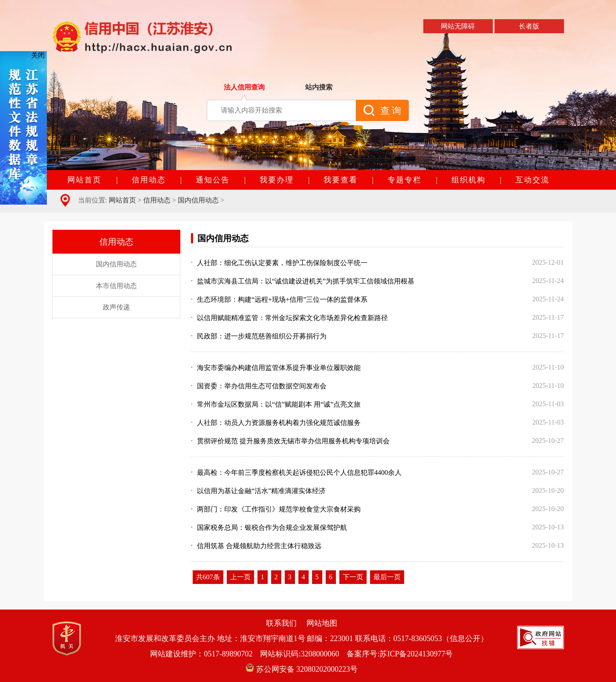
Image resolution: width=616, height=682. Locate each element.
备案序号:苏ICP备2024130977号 (400, 654)
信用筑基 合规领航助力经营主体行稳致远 (256, 546)
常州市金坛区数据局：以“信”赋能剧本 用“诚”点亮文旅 (276, 404)
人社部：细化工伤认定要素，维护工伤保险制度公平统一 (279, 263)
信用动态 (157, 200)
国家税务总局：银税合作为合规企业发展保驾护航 (269, 527)
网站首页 (122, 200)
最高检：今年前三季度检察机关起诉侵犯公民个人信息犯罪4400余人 (296, 472)
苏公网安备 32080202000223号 (302, 669)
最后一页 (387, 577)
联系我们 (281, 623)
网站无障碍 (458, 26)
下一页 (353, 577)
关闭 (38, 55)
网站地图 (322, 623)
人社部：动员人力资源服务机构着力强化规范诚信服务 (276, 423)
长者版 (529, 26)
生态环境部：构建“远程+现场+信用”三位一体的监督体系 (279, 299)
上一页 (240, 577)
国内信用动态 (198, 200)
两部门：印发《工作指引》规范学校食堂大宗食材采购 (276, 509)
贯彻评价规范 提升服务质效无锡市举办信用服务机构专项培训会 (291, 441)
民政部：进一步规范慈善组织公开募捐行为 (259, 336)
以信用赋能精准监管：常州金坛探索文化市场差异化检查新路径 (290, 318)
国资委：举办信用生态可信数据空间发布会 (259, 386)
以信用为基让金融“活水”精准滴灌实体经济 (259, 491)
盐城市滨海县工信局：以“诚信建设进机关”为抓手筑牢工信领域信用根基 (303, 281)
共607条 (208, 577)
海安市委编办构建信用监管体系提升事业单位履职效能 (276, 368)
